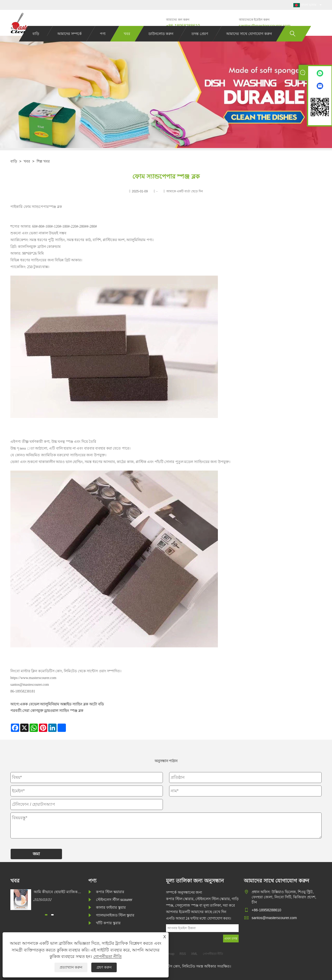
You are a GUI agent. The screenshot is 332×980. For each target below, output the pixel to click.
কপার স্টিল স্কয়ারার (110, 892)
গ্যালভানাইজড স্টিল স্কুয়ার (115, 915)
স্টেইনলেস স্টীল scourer (114, 900)
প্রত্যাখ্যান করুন (71, 967)
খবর (127, 44)
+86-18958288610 (183, 26)
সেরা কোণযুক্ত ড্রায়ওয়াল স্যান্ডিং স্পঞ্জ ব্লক (53, 711)
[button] (46, 915)
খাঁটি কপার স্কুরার (108, 923)
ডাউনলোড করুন (161, 44)
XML (194, 954)
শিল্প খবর (43, 161)
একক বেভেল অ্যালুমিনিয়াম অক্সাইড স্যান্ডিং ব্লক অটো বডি (62, 704)
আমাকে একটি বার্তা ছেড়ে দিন (185, 191)
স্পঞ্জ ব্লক (55, 207)
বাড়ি (36, 44)
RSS (183, 954)
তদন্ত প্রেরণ (200, 44)
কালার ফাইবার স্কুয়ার (111, 907)
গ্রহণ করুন (104, 967)
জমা (36, 854)
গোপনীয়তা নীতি (108, 957)
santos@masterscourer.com (265, 26)
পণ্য (103, 44)
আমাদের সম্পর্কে (70, 44)
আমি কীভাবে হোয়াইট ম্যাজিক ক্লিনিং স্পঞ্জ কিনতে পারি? (56, 892)
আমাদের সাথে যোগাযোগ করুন (249, 44)
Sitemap (169, 954)
